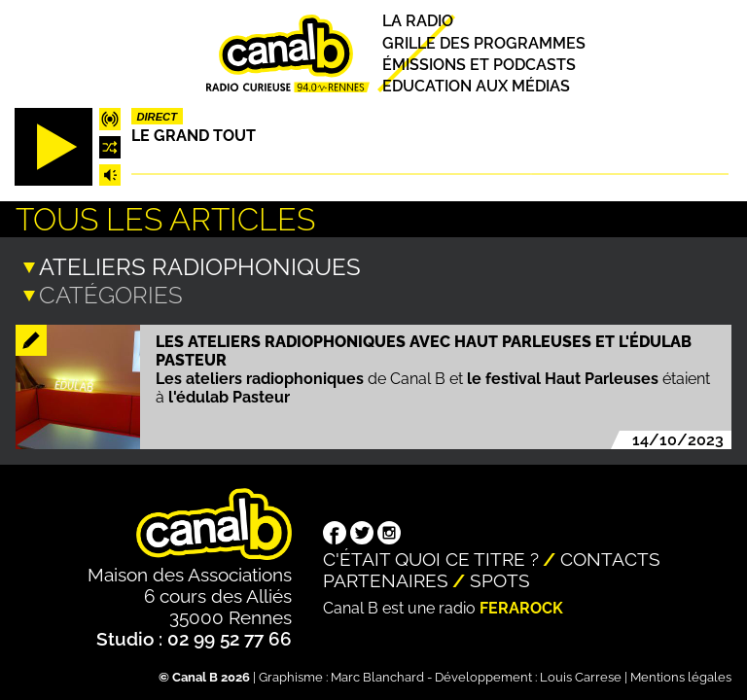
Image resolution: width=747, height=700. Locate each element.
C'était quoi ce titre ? (431, 557)
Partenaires (386, 578)
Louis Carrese (581, 675)
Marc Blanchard (377, 675)
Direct (157, 117)
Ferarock (521, 606)
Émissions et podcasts (479, 65)
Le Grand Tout (194, 136)
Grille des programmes (484, 43)
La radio (418, 22)
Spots (500, 578)
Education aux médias (476, 86)
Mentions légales (681, 675)
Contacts (610, 557)
